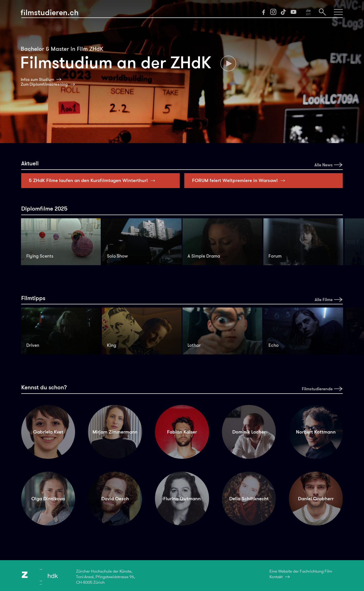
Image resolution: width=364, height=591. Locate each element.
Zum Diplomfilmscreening (44, 84)
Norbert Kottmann (316, 432)
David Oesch (115, 499)
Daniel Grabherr (316, 499)
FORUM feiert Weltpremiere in (240, 180)
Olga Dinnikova (48, 499)
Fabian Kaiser (182, 432)
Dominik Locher (249, 432)
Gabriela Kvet (48, 432)
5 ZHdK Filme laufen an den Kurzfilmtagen (93, 180)
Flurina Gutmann (182, 499)
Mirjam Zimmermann (115, 432)
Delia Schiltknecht (249, 499)
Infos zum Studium (37, 79)
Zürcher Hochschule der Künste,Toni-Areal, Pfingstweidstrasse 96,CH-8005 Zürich (106, 577)
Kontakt (276, 577)
